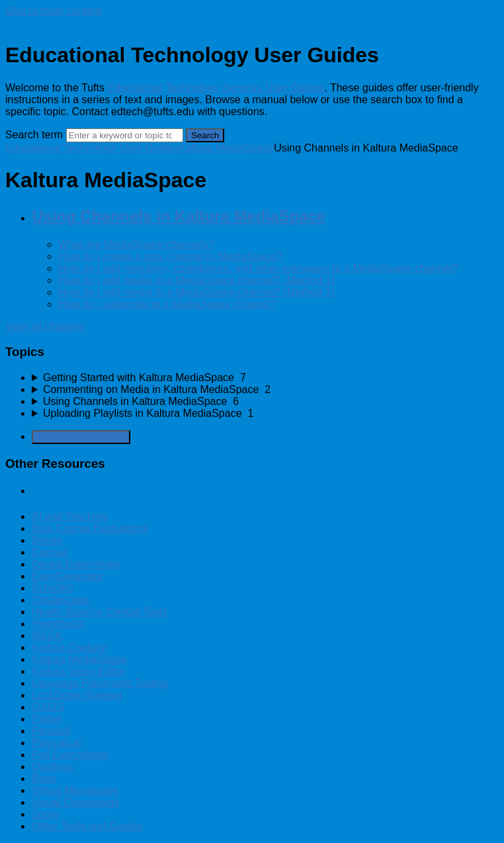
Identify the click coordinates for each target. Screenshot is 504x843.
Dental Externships (76, 564)
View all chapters (45, 327)
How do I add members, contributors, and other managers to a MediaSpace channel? (258, 268)
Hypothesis (58, 624)
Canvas (50, 552)
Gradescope (61, 600)
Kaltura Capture (69, 647)
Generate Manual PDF (81, 437)
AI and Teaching (69, 516)
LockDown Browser (77, 695)
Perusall (51, 731)
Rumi (44, 778)
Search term (34, 135)
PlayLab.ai (57, 743)
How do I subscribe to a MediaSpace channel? (167, 304)
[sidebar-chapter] (265, 378)
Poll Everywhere (70, 755)
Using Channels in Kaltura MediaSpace (179, 216)
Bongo (47, 540)
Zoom (45, 814)
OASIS (48, 707)
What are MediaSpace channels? (136, 244)
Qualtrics (53, 767)
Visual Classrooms (75, 802)
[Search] (125, 135)
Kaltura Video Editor (79, 671)
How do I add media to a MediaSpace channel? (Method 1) (196, 280)
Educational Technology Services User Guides (216, 88)
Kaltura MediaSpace (226, 148)
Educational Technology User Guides (92, 148)
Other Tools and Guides (87, 826)
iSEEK (47, 636)
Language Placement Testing (100, 683)
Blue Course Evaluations (90, 528)
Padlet (47, 719)
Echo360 (53, 588)
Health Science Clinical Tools (100, 612)
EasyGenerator (67, 576)
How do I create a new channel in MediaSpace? (170, 256)
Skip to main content (53, 11)
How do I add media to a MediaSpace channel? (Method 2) (196, 292)
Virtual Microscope (75, 790)
